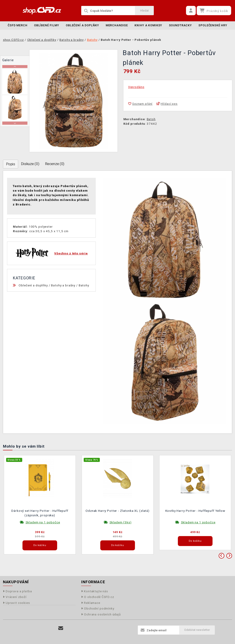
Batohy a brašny (63, 285)
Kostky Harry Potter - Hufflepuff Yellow (195, 511)
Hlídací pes (167, 104)
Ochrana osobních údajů (101, 614)
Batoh (151, 119)
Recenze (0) (55, 164)
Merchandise (117, 25)
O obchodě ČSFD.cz (98, 597)
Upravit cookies (16, 603)
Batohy (84, 285)
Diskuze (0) (30, 164)
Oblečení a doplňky (82, 25)
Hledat (144, 11)
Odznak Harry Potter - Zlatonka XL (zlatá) (117, 511)
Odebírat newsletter (197, 630)
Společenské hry (213, 25)
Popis (11, 164)
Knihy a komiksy (148, 25)
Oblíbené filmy (47, 25)
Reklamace (91, 603)
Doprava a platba (17, 591)
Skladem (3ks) (121, 522)
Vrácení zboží (15, 597)
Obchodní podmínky (98, 608)
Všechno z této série (71, 253)
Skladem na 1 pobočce (43, 522)
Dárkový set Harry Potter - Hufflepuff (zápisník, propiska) (40, 513)
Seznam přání (140, 104)
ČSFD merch (18, 25)
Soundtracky (180, 25)
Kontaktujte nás (95, 591)
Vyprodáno (136, 87)
